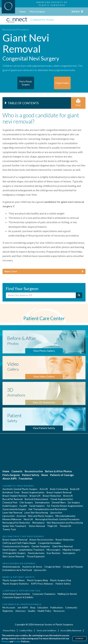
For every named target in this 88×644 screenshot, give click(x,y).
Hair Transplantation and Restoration (48, 509)
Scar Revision (54, 553)
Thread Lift (65, 526)
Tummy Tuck (9, 529)
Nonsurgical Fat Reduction (16, 523)
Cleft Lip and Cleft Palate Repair (19, 543)
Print (78, 103)
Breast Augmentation (33, 492)
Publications (57, 607)
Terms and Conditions (47, 630)
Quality (32, 611)
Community (71, 607)
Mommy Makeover (12, 519)
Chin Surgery (26, 502)
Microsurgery (54, 550)
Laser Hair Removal (12, 512)
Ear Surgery (74, 502)
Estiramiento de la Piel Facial (17, 570)
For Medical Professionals (22, 604)
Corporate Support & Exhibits (18, 597)
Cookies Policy (26, 630)
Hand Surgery (10, 550)
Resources (59, 611)
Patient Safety (31, 475)
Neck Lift (28, 519)
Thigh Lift (52, 526)
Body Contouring (59, 489)
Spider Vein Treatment (14, 526)
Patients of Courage (62, 475)
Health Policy (44, 611)
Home (23, 12)
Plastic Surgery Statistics (16, 584)
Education (43, 607)
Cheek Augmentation (62, 499)
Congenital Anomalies (50, 543)
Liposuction (56, 512)
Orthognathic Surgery (14, 553)
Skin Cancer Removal (13, 556)
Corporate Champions (44, 594)
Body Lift (75, 489)
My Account (9, 607)
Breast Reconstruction (41, 540)
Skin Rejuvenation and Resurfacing (65, 523)
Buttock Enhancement (36, 499)
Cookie (17, 642)
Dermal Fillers (59, 502)
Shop (33, 607)
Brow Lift (68, 496)
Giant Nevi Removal (62, 546)
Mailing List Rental (67, 594)
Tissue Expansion (36, 556)
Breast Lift (35, 496)
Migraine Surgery (71, 550)
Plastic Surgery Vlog (60, 580)
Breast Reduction (52, 496)
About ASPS (10, 478)
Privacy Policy (9, 630)
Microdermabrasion (65, 516)
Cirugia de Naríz (53, 567)
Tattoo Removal (37, 526)
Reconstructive (34, 471)
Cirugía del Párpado (73, 567)
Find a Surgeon (37, 12)
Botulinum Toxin (11, 492)
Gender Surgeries (41, 546)
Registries (8, 611)
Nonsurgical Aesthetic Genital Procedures (57, 519)
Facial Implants (37, 506)
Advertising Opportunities (16, 594)
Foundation (26, 478)
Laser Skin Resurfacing (36, 512)
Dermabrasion (42, 502)
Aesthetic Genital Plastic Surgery (20, 489)
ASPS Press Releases (42, 584)
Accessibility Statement (71, 630)
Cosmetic (17, 471)
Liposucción (40, 570)
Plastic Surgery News (14, 580)
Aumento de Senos (32, 567)
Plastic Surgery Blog (37, 580)
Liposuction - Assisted (14, 516)
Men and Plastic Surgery (41, 516)
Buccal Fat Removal (13, 499)
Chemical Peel (10, 502)
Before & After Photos (58, 471)
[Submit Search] (79, 295)
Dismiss (79, 639)
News (45, 475)
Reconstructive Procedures (16, 30)
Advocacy (20, 611)
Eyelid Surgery (10, 506)
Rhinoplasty (38, 523)
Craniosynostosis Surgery (16, 546)
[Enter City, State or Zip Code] (41, 295)
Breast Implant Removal (59, 492)
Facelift (23, 506)
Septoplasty (69, 553)
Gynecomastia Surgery (14, 509)
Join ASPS (23, 607)
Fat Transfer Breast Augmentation (65, 506)
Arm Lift (44, 489)
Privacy (5, 642)
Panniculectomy (36, 553)
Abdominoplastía (11, 567)
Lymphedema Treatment (32, 550)
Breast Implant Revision (15, 496)
